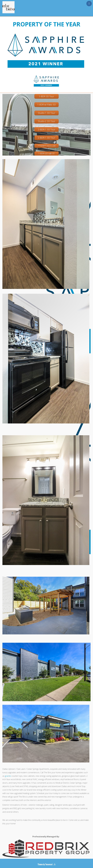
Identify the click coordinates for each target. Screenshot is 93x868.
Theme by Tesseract (45, 864)
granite (8, 776)
